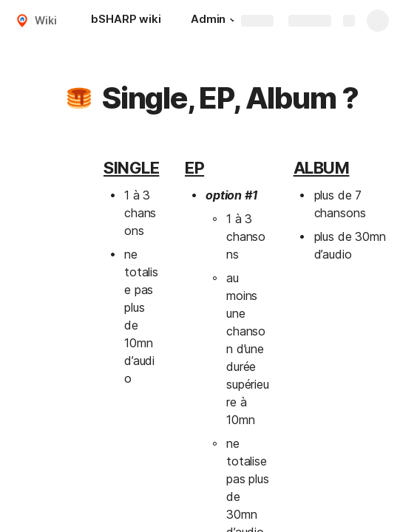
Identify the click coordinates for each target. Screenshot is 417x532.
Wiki (45, 20)
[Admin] (216, 21)
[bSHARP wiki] (126, 21)
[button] (233, 20)
